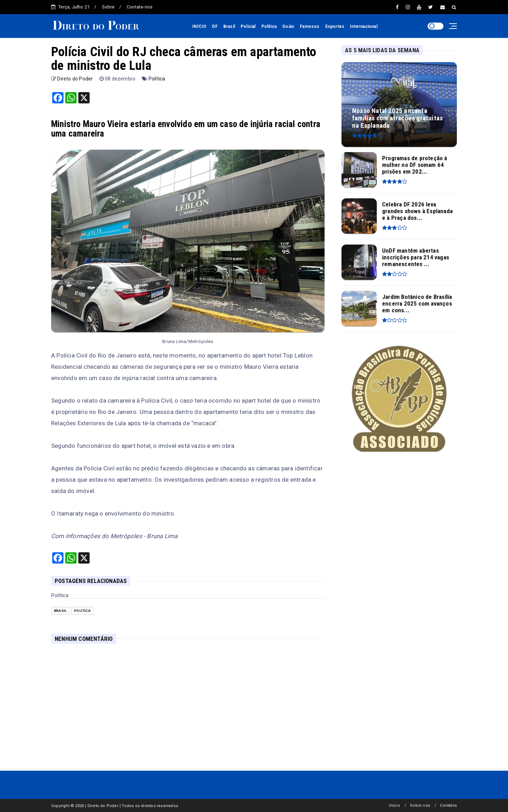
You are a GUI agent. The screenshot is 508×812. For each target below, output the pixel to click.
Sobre (108, 7)
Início (395, 805)
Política (269, 26)
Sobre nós (420, 805)
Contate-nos (140, 7)
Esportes (335, 26)
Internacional (364, 26)
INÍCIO (199, 26)
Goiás (288, 26)
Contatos (448, 805)
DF (215, 26)
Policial (248, 26)
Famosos (310, 26)
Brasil (229, 26)
